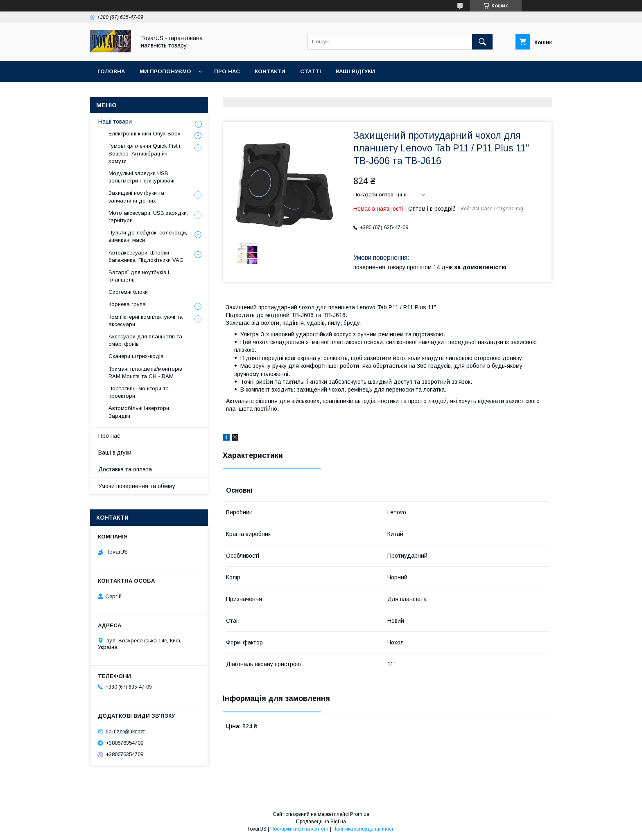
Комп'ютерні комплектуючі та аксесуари (146, 321)
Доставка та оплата (125, 469)
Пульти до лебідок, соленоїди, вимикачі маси (148, 236)
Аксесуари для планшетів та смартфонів (145, 340)
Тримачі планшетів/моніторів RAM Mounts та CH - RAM (145, 373)
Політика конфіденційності (364, 829)
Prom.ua (360, 814)
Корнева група (127, 304)
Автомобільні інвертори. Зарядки (139, 412)
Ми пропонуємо (165, 71)
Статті (311, 71)
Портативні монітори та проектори (139, 392)
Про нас (227, 71)
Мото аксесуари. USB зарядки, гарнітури (148, 217)
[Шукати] (482, 42)
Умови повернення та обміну (137, 486)
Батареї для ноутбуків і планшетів (139, 276)
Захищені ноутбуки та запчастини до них (136, 197)
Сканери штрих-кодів (136, 356)
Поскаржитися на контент (300, 829)
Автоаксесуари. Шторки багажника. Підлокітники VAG (146, 256)
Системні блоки (128, 292)
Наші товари (115, 122)
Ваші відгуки (355, 71)
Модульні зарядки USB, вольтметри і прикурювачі (141, 177)
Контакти (270, 71)
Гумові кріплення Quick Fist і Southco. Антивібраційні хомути (144, 153)
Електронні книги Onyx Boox (145, 134)
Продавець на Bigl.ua (321, 822)
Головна (111, 71)
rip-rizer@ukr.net (125, 731)
